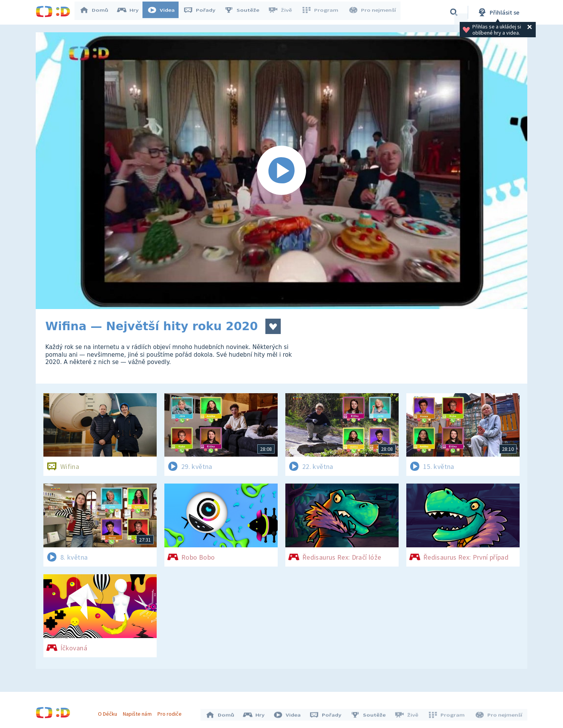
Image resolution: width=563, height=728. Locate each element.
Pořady (203, 12)
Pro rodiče (171, 712)
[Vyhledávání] (454, 12)
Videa (165, 12)
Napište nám (139, 712)
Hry (132, 12)
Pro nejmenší (373, 12)
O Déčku (109, 712)
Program (322, 12)
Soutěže (245, 12)
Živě (283, 12)
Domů (98, 12)
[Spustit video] (281, 171)
